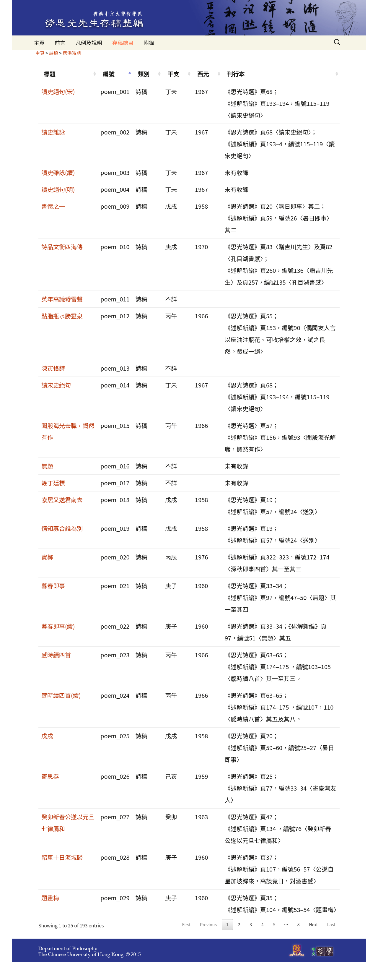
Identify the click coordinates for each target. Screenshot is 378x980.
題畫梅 (50, 898)
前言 (60, 43)
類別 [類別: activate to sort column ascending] (144, 74)
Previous (208, 924)
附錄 (149, 43)
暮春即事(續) (58, 626)
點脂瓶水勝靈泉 (62, 316)
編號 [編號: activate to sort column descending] (109, 74)
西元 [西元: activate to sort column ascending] (203, 74)
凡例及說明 (89, 43)
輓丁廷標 (53, 483)
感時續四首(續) (61, 695)
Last (331, 924)
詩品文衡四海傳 (62, 247)
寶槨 (47, 557)
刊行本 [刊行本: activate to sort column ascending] (236, 74)
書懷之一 (53, 206)
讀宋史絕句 (56, 385)
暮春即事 (53, 586)
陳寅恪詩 (53, 368)
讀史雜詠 (53, 132)
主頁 (39, 43)
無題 (47, 466)
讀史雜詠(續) (58, 172)
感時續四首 (56, 655)
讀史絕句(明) (58, 189)
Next (313, 924)
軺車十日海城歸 (62, 857)
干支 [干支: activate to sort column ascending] (173, 74)
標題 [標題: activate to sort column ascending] (50, 74)
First (186, 924)
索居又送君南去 (62, 500)
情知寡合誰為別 (62, 528)
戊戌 (47, 736)
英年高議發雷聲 (62, 299)
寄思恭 (50, 776)
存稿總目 (123, 43)
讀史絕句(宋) (58, 91)
